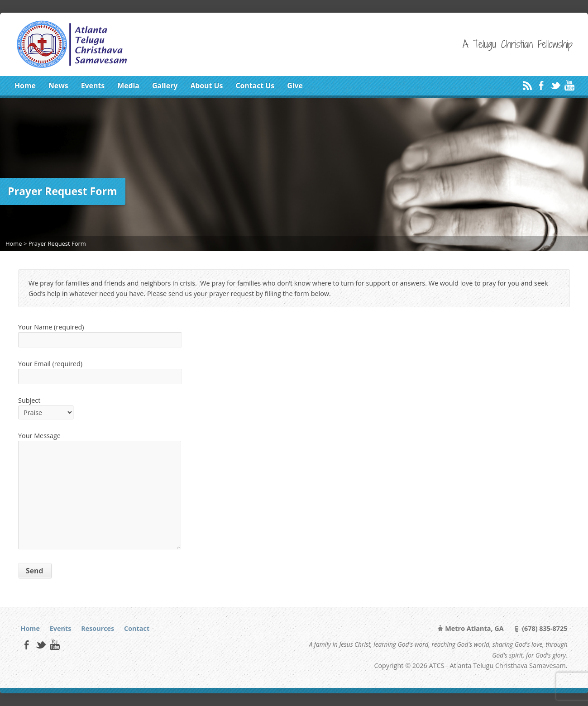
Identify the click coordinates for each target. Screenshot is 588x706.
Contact (137, 628)
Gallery (165, 86)
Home (25, 86)
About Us (206, 86)
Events (93, 86)
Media (128, 86)
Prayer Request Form (57, 243)
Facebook (541, 85)
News (58, 86)
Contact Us (255, 86)
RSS (527, 85)
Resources (98, 628)
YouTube (569, 85)
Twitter (555, 85)
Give (295, 86)
